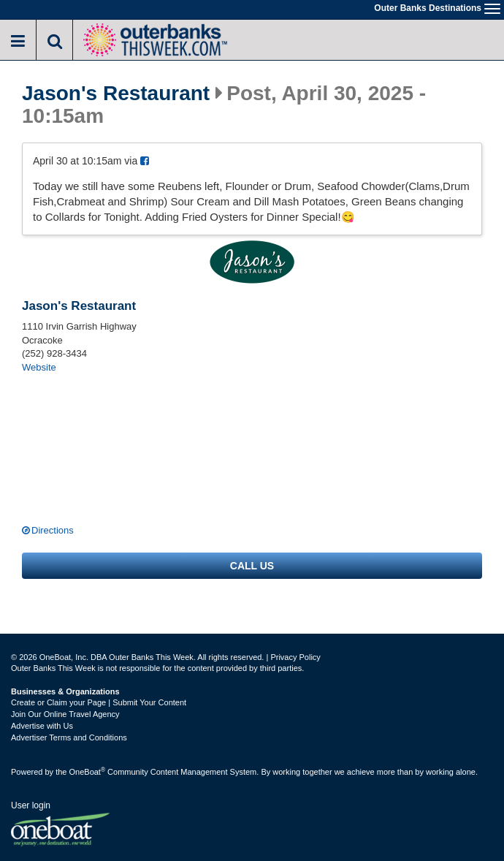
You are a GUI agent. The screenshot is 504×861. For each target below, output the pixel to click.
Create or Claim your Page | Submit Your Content (99, 702)
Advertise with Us (42, 726)
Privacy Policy (295, 657)
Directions (53, 530)
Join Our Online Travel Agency (65, 714)
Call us (252, 566)
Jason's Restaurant (116, 94)
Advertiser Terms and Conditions (69, 737)
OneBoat (88, 772)
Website (39, 367)
